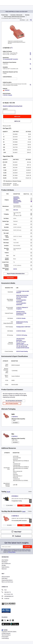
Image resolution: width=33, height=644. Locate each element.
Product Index (5, 15)
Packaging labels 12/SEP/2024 (23, 327)
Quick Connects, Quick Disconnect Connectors (14, 17)
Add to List (17, 121)
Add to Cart (17, 116)
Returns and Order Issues (7, 582)
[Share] (31, 20)
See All (9, 492)
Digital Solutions (5, 567)
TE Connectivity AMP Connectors (10, 59)
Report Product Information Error (16, 274)
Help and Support (6, 577)
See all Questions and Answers (14, 401)
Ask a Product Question (12, 403)
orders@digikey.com (8, 596)
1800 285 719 (6, 592)
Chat (4, 590)
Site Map (4, 565)
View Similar (10, 278)
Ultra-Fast (16, 210)
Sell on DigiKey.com (6, 564)
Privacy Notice (12, 552)
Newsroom (4, 569)
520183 (15, 269)
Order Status (5, 578)
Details (24, 505)
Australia (5, 630)
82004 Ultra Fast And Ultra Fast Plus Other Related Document (22, 297)
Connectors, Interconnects (16, 15)
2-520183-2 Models (7, 95)
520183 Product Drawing (22, 351)
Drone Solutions (20, 315)
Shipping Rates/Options (7, 580)
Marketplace (4, 562)
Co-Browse (5, 599)
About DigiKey (5, 560)
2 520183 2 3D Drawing (22, 335)
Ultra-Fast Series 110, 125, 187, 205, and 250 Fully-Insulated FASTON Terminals (23, 346)
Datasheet (6, 90)
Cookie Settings (5, 638)
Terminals (27, 15)
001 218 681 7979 (7, 594)
